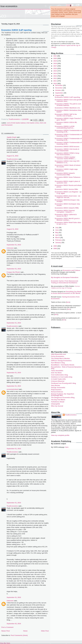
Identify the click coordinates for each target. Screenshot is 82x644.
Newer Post (6, 631)
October (58, 90)
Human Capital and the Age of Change (65, 287)
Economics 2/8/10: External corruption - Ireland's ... (65, 211)
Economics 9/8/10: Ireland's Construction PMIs (65, 174)
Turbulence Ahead (58, 402)
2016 (55, 68)
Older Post (45, 631)
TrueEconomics (12, 159)
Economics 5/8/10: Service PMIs (66, 189)
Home (25, 631)
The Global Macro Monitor (60, 358)
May (57, 232)
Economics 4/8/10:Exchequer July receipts (67, 201)
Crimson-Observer (58, 381)
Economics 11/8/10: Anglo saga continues (66, 170)
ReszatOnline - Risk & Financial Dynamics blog (66, 368)
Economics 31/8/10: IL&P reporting (67, 97)
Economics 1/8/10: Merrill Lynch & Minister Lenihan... (67, 219)
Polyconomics (56, 390)
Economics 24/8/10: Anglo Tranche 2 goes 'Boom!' (68, 119)
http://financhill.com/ (59, 354)
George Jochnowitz (58, 388)
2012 (55, 78)
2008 (55, 248)
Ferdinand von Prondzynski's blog (63, 383)
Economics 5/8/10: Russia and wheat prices (68, 186)
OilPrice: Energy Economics (61, 361)
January (58, 242)
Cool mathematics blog (59, 375)
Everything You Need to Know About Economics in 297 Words (66, 292)
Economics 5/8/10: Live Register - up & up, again (68, 193)
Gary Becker (56, 385)
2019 (55, 61)
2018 (55, 63)
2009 (55, 246)
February (59, 240)
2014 (55, 73)
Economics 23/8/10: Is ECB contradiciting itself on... (65, 127)
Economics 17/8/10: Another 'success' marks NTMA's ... (65, 158)
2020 (55, 58)
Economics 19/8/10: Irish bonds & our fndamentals (67, 150)
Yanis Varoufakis (57, 371)
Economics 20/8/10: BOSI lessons (67, 147)
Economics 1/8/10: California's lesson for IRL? (66, 215)
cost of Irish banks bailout (16, 123)
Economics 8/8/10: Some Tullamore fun (68, 178)
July (57, 228)
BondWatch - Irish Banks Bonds (63, 365)
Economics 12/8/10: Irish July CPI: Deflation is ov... (67, 162)
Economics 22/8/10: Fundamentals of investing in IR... (68, 131)
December (59, 85)
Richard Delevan (57, 392)
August (58, 95)
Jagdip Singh (11, 137)
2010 (55, 83)
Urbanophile (56, 404)
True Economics (9, 6)
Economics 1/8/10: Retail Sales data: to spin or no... (68, 223)
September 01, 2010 (14, 245)
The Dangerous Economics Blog (63, 398)
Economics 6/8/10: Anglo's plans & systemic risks (67, 182)
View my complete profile (60, 435)
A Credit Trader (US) (58, 379)
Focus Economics (58, 356)
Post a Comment (7, 627)
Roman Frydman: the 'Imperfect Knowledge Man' (62, 395)
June (57, 230)
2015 (55, 71)
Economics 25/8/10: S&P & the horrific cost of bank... (66, 115)
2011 (55, 81)
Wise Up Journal (57, 406)
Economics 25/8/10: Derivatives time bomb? (68, 111)
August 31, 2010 (12, 156)
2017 (55, 66)
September (59, 93)
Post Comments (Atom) (19, 635)
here (68, 302)
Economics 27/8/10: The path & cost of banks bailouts (68, 105)
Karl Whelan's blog (58, 363)
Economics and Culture (71, 270)
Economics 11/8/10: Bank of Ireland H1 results (68, 166)
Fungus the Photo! (13, 272)
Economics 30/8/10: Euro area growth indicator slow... (68, 100)
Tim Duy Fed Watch (58, 400)
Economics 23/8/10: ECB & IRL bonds (66, 123)
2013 (55, 76)
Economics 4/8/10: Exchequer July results (67, 205)
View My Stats (5, 643)
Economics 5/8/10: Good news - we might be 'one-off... (67, 197)
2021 (55, 56)
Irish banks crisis (33, 123)
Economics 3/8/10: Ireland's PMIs (67, 208)
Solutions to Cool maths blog (62, 377)
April (57, 235)
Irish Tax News (56, 373)
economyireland (13, 389)
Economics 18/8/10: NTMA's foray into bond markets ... (67, 154)
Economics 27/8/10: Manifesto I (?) (67, 108)
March (58, 238)
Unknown (10, 248)
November (59, 88)
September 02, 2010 (14, 624)
